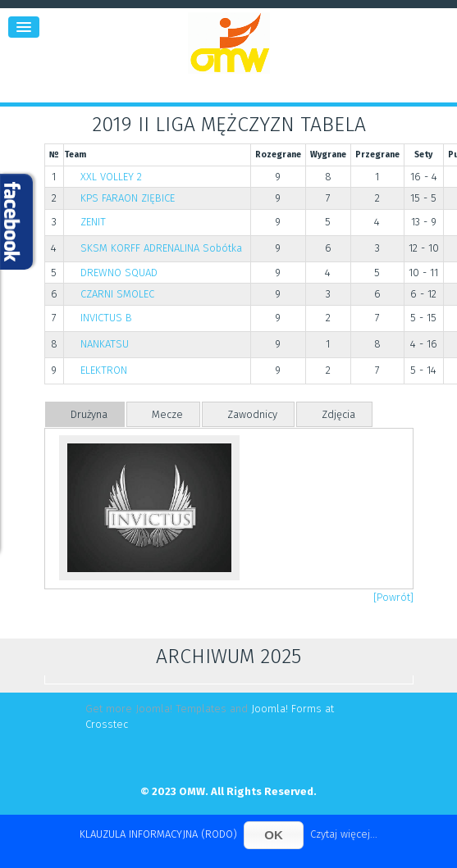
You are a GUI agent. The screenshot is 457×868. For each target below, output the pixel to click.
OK (274, 835)
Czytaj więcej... (344, 834)
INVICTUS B (106, 318)
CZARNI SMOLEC (117, 294)
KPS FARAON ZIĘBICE (128, 198)
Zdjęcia (338, 414)
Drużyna (89, 414)
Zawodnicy (252, 414)
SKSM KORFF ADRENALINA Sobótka (161, 248)
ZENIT (93, 222)
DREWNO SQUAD (119, 273)
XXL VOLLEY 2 (111, 177)
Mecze (167, 414)
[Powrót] (393, 597)
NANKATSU (105, 344)
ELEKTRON (104, 370)
